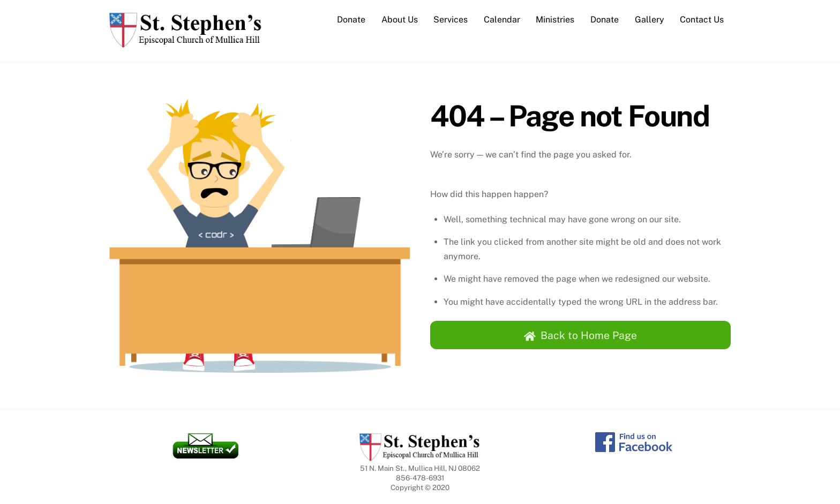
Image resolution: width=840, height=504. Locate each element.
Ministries (555, 20)
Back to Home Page (580, 335)
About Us (400, 20)
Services (451, 20)
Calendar (502, 20)
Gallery (650, 20)
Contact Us (702, 20)
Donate (351, 20)
